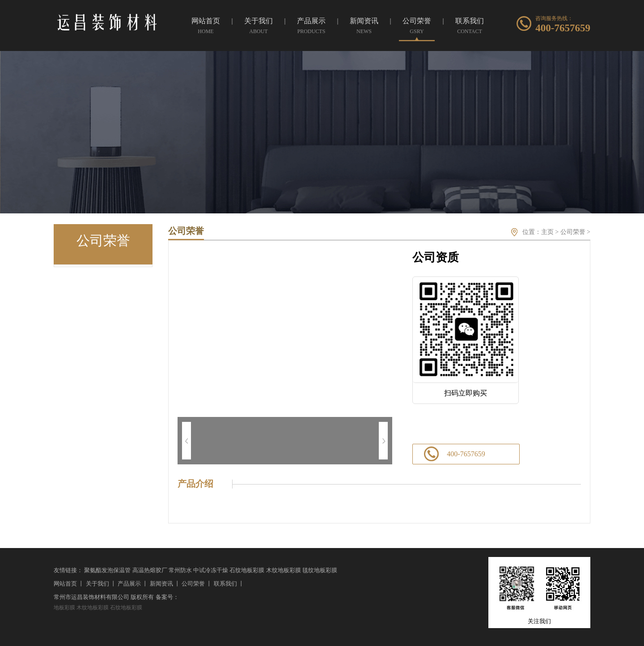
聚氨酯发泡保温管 (107, 570)
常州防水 (180, 570)
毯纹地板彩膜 (320, 570)
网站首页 (65, 584)
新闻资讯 (161, 584)
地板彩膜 (64, 608)
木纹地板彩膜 (284, 570)
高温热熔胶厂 (150, 570)
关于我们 (97, 584)
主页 (547, 232)
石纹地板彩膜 (247, 570)
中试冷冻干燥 (211, 570)
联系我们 (225, 584)
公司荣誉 (573, 232)
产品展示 (129, 584)
